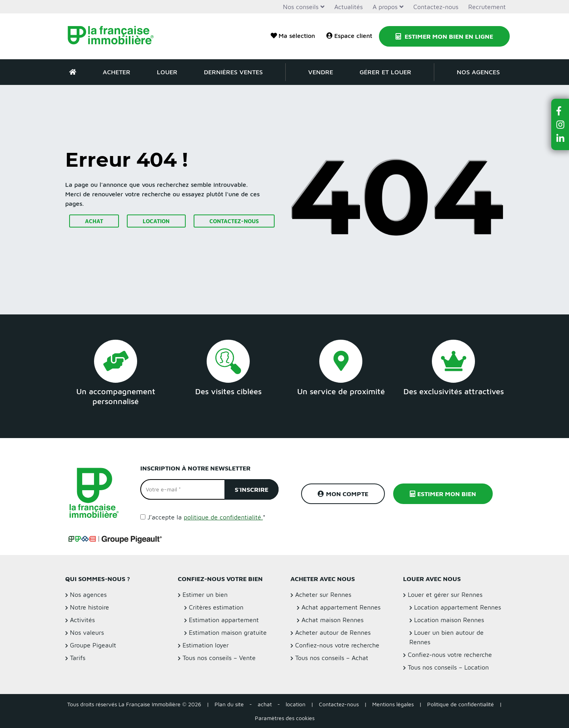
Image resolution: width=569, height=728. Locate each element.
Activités (82, 620)
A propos (385, 7)
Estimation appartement (224, 620)
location (296, 704)
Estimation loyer (206, 645)
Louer (167, 72)
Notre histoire (89, 607)
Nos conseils (301, 7)
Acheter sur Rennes (323, 594)
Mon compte (343, 494)
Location (156, 221)
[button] (560, 111)
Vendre (321, 72)
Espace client (349, 36)
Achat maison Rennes (333, 620)
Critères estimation (216, 607)
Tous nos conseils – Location (448, 667)
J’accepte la (206, 517)
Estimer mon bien (443, 494)
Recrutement (487, 7)
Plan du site (229, 704)
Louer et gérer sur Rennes (445, 594)
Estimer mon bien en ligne (444, 36)
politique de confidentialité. (223, 517)
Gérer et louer (385, 72)
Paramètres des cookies (285, 718)
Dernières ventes (233, 72)
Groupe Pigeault (93, 645)
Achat (94, 221)
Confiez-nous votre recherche (337, 645)
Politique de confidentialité (461, 704)
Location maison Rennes (449, 620)
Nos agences (478, 72)
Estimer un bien (205, 594)
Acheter (117, 72)
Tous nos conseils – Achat (332, 658)
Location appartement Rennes (458, 607)
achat (265, 704)
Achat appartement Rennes (341, 607)
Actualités (349, 7)
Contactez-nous (436, 7)
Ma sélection (293, 36)
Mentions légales (393, 704)
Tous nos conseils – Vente (219, 658)
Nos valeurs (87, 632)
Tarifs (78, 658)
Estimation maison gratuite (228, 632)
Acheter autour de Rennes (333, 632)
